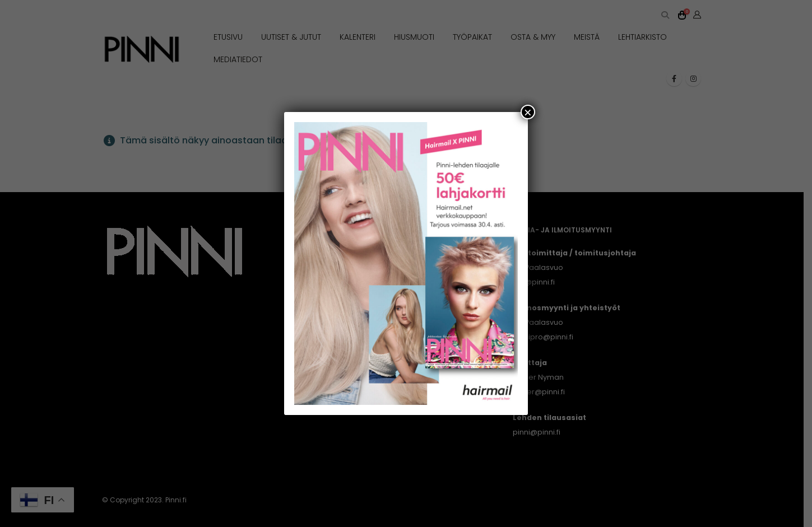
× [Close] (528, 112)
